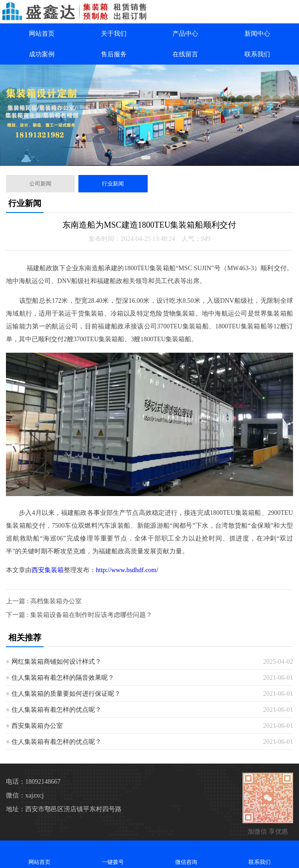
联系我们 (257, 54)
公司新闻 (40, 184)
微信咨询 (186, 854)
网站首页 (42, 34)
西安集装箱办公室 (37, 726)
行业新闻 (113, 184)
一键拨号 (113, 854)
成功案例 (42, 54)
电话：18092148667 (33, 782)
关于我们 (114, 34)
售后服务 (114, 54)
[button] (146, 158)
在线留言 (185, 54)
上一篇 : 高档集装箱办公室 (44, 601)
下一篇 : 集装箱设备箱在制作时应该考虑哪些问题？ (79, 615)
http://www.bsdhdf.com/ (127, 570)
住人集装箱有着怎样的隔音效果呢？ (63, 678)
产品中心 (185, 34)
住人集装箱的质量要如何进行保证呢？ (66, 694)
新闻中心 (257, 34)
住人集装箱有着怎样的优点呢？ (56, 710)
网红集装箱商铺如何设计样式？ (56, 662)
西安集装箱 (48, 570)
